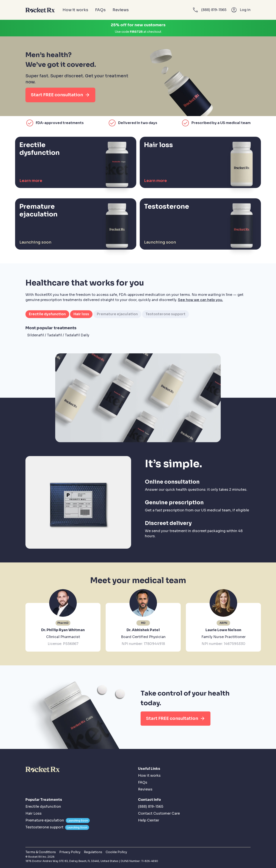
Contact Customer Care (159, 813)
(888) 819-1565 (151, 807)
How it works (75, 10)
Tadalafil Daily (77, 335)
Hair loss (81, 314)
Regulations (93, 852)
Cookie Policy (116, 852)
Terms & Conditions (41, 852)
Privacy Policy (70, 852)
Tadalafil (54, 335)
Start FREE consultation (60, 95)
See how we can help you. (200, 300)
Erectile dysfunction (47, 314)
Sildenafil (36, 335)
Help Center (149, 820)
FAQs (100, 10)
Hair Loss (34, 813)
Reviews (121, 10)
